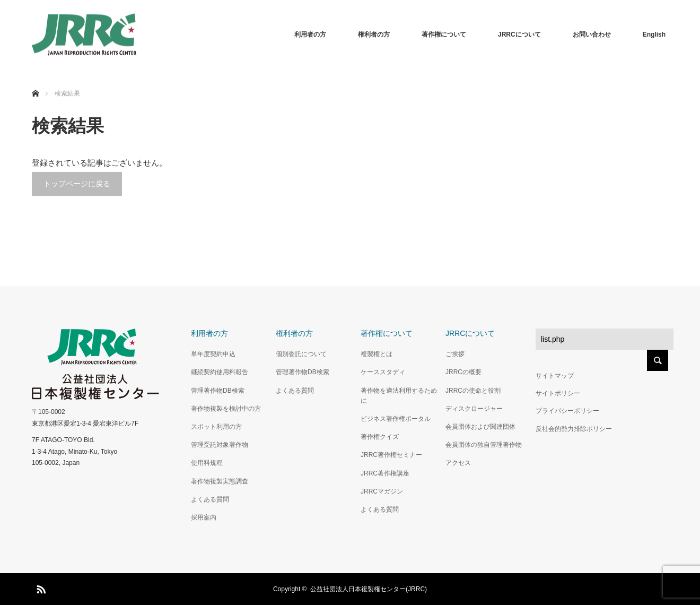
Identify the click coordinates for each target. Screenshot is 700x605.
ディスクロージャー (474, 409)
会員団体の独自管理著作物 (484, 445)
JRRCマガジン (382, 491)
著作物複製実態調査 (220, 481)
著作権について (444, 34)
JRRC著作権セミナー (391, 455)
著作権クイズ (380, 437)
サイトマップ (555, 376)
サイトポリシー (558, 393)
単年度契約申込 (213, 354)
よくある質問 (210, 499)
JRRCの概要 (463, 372)
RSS (40, 587)
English (654, 34)
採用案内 (204, 517)
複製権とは (377, 354)
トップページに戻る (77, 184)
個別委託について (301, 354)
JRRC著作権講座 (385, 473)
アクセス (458, 463)
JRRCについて (519, 34)
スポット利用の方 (216, 427)
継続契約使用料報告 (220, 372)
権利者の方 (374, 34)
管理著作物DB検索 (218, 391)
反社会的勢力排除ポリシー (574, 429)
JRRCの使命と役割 (473, 391)
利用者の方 (310, 34)
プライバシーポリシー (567, 411)
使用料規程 (207, 463)
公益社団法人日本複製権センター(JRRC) (369, 589)
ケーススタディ (383, 372)
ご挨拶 (455, 354)
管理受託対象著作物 (220, 445)
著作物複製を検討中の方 (226, 409)
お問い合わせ (592, 34)
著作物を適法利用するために (399, 396)
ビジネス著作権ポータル (396, 419)
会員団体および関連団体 (480, 427)
